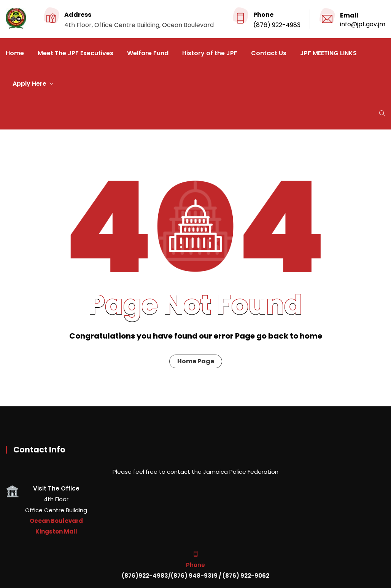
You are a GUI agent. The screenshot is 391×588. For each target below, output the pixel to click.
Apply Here (29, 84)
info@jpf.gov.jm (363, 24)
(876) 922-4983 (277, 25)
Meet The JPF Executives (75, 53)
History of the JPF (210, 53)
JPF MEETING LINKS (328, 53)
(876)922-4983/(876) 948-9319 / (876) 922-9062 (195, 576)
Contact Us (269, 53)
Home (15, 53)
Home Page (196, 361)
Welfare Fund (148, 53)
